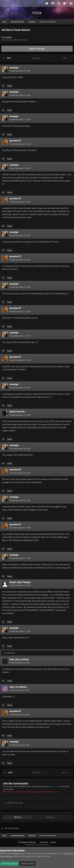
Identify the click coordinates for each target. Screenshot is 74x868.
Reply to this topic (37, 49)
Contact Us (44, 842)
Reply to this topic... (15, 803)
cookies (16, 854)
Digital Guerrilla (17, 412)
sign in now (55, 786)
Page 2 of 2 (37, 58)
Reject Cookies (27, 864)
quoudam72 (15, 141)
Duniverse (23, 40)
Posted (20, 71)
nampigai (8, 37)
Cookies (53, 842)
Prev (9, 58)
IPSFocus (32, 842)
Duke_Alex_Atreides (19, 659)
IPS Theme (22, 842)
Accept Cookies (9, 864)
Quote (9, 86)
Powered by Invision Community (37, 845)
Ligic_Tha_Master (18, 687)
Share (18, 817)
